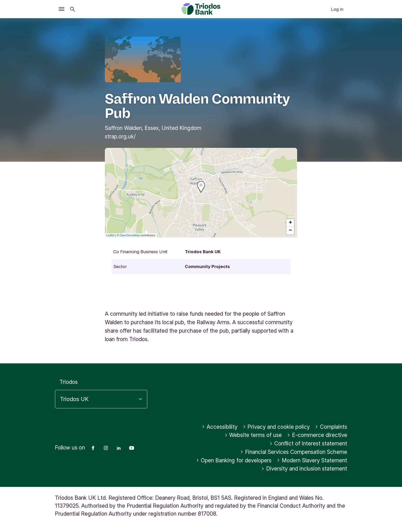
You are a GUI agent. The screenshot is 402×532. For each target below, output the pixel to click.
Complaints (331, 427)
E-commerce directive (317, 435)
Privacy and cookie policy (276, 427)
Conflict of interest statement (308, 443)
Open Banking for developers (234, 460)
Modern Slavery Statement (312, 460)
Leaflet (110, 235)
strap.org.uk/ (120, 136)
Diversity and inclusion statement (304, 469)
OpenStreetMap (130, 235)
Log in (337, 9)
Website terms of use (253, 435)
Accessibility (220, 427)
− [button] (290, 231)
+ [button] (290, 223)
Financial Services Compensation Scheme (294, 452)
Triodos (69, 382)
